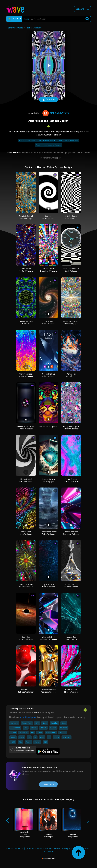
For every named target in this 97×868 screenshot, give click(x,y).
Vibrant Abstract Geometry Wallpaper (49, 638)
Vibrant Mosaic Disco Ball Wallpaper (49, 270)
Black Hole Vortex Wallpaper (26, 638)
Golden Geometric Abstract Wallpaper (48, 691)
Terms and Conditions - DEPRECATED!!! (43, 848)
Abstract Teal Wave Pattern (71, 638)
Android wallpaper (28, 717)
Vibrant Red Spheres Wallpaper (26, 691)
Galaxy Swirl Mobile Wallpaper (48, 322)
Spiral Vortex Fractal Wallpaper (26, 270)
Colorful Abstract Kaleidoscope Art (26, 585)
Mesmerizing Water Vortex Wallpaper (48, 533)
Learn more (48, 784)
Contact (10, 848)
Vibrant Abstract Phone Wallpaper (71, 691)
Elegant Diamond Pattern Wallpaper (71, 585)
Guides (51, 851)
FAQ (44, 851)
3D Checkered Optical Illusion (71, 217)
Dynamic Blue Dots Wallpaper (48, 585)
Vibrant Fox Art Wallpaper (71, 375)
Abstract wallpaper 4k (47, 140)
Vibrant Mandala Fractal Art (26, 322)
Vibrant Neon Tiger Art (49, 426)
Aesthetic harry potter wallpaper (48, 145)
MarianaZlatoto (56, 113)
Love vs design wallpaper (68, 140)
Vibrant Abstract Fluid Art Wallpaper (71, 480)
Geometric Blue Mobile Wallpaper (48, 375)
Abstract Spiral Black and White (26, 480)
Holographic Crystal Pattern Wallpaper (71, 428)
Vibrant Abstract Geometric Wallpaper (71, 533)
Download (48, 100)
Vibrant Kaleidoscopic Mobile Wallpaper (71, 322)
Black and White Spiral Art (49, 217)
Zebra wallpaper (35, 28)
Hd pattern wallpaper (27, 140)
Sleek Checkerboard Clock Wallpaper (71, 270)
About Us (19, 848)
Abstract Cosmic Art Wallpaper (48, 480)
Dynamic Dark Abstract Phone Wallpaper (26, 428)
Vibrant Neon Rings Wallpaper (26, 533)
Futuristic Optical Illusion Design (26, 217)
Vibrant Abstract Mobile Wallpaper (26, 375)
